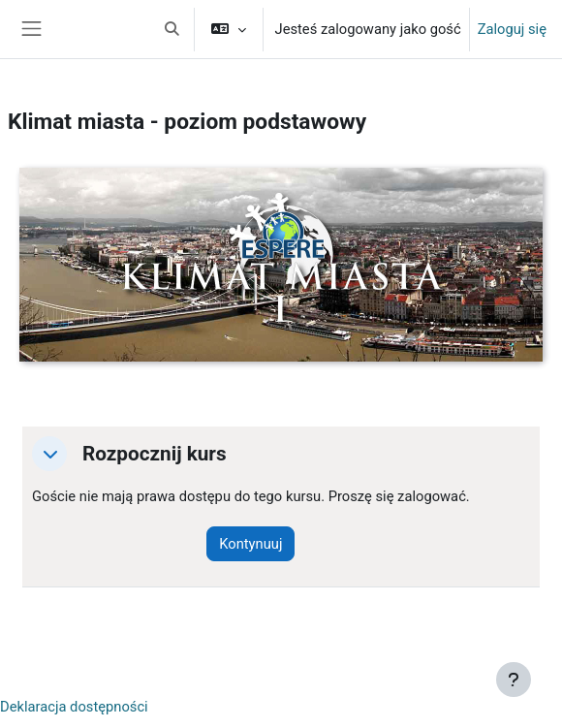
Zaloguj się (512, 29)
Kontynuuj (250, 544)
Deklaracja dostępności (74, 707)
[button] (172, 29)
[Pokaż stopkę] (514, 680)
